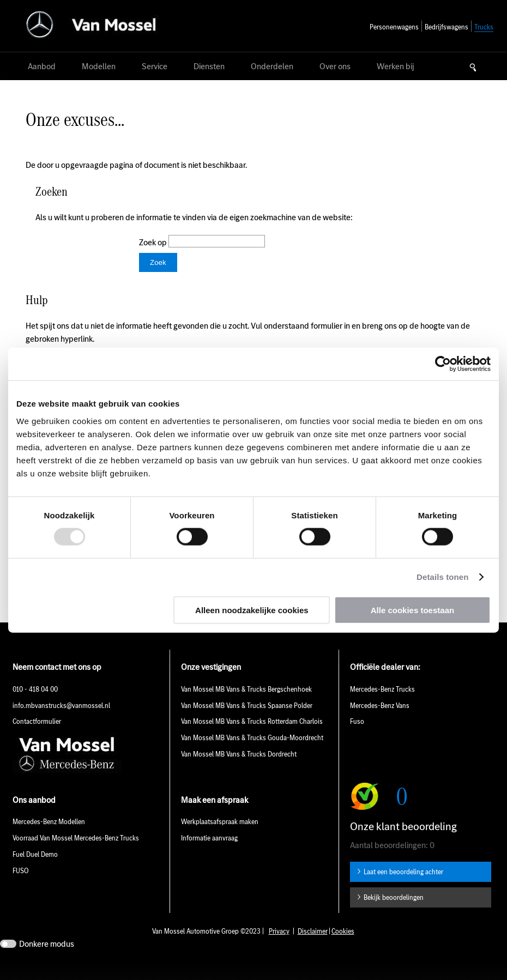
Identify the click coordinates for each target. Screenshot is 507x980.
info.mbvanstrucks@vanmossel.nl (61, 722)
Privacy (279, 948)
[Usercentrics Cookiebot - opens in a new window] (443, 364)
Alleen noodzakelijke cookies (252, 610)
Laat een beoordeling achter (403, 888)
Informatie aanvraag (209, 854)
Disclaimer (313, 948)
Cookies (343, 948)
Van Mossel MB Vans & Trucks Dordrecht (240, 770)
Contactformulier (37, 738)
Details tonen (442, 577)
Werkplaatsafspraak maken (220, 838)
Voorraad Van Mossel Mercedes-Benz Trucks (76, 854)
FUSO (21, 887)
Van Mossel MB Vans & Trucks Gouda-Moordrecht (252, 754)
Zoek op (154, 242)
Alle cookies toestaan (412, 610)
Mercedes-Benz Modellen (49, 838)
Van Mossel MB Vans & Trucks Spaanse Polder (247, 722)
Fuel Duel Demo (35, 871)
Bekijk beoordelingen (394, 914)
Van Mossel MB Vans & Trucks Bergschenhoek (246, 706)
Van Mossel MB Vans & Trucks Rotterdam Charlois (252, 738)
